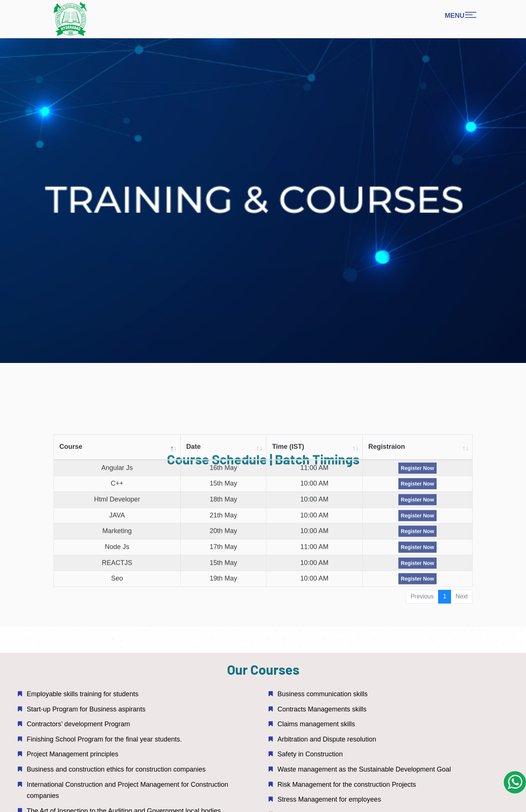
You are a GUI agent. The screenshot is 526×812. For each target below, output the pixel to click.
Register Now (417, 472)
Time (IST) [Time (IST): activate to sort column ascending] (288, 451)
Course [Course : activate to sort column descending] (71, 451)
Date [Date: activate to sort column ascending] (193, 451)
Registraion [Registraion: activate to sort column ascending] (387, 451)
